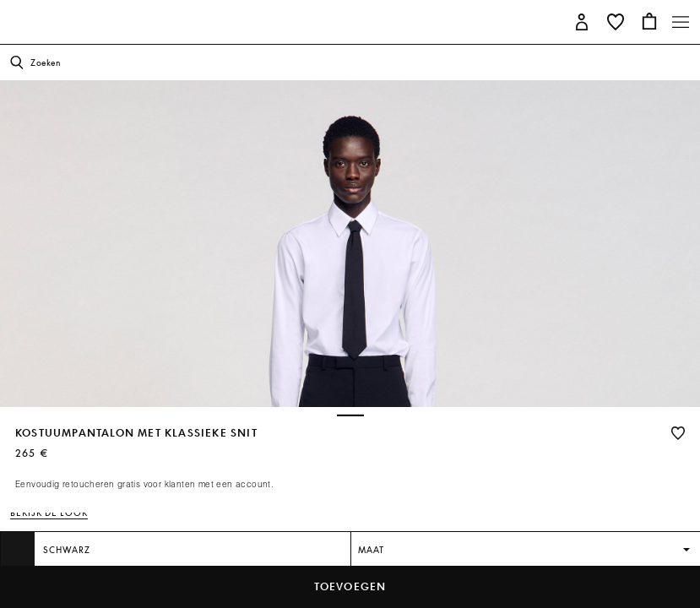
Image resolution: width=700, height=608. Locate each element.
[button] (582, 21)
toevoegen (350, 586)
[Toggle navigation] (681, 22)
